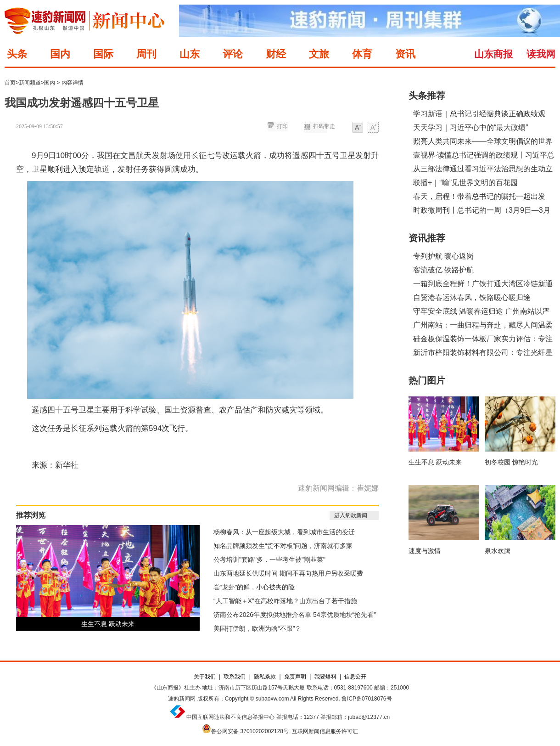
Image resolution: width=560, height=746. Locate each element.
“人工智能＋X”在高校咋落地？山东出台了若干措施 (285, 601)
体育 (362, 54)
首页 (10, 83)
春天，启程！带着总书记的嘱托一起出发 (479, 196)
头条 (17, 54)
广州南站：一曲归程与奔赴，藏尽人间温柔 (483, 325)
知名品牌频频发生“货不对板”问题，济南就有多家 (283, 546)
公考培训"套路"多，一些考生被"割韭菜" (269, 559)
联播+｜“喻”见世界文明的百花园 (465, 183)
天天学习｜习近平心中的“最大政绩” (471, 127)
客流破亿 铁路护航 (443, 270)
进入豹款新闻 (351, 515)
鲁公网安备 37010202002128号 (250, 731)
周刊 (146, 54)
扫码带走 (324, 126)
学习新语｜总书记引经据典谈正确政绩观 (479, 114)
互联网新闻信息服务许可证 (325, 731)
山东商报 (493, 54)
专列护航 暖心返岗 (443, 256)
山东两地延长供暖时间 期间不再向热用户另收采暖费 (288, 573)
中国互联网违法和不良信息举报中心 (230, 717)
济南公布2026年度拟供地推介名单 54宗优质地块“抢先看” (295, 615)
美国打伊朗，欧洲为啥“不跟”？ (257, 628)
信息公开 (355, 677)
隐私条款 (265, 677)
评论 (233, 54)
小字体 (358, 128)
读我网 (541, 54)
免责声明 (295, 677)
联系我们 (235, 677)
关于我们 (205, 677)
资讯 (405, 54)
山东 (190, 54)
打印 (282, 126)
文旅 (319, 54)
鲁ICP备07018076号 (367, 699)
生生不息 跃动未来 (108, 624)
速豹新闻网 (182, 699)
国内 (60, 54)
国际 (103, 54)
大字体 (373, 128)
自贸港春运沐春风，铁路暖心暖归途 (472, 297)
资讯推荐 (427, 238)
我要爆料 (325, 677)
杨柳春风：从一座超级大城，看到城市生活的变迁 (284, 532)
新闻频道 (30, 83)
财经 (276, 54)
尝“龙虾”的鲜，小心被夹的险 (254, 587)
